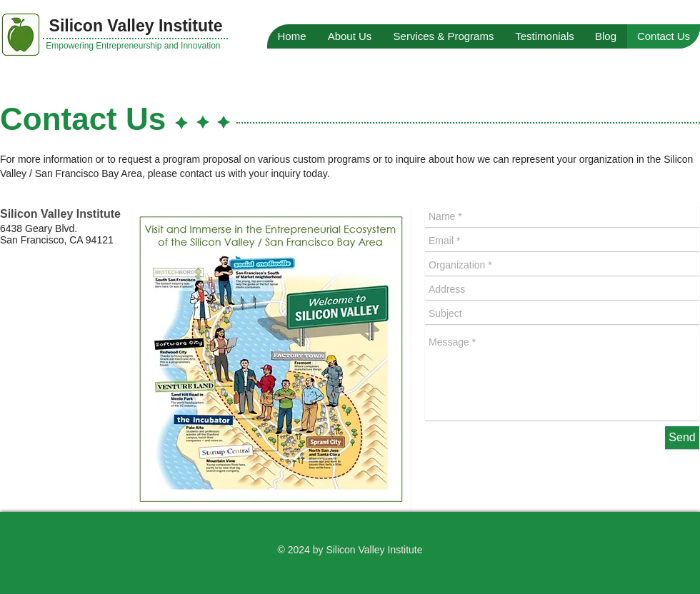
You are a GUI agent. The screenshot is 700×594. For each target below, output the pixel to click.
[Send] (682, 438)
